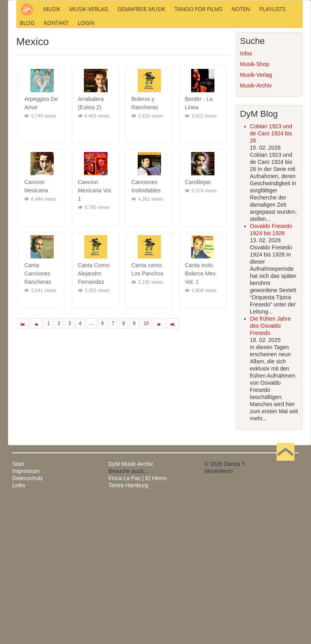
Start (18, 572)
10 (146, 431)
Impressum (26, 579)
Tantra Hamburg (128, 593)
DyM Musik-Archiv (131, 572)
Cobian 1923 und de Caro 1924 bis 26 (271, 241)
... (91, 431)
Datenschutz (28, 586)
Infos (246, 161)
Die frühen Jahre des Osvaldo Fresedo (271, 433)
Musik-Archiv (256, 193)
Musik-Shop (255, 172)
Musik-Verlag (256, 182)
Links (19, 593)
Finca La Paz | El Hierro (138, 586)
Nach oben (285, 572)
